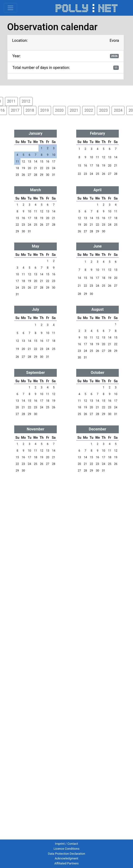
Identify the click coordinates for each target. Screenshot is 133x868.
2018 (30, 110)
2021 (74, 110)
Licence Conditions (67, 849)
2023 (103, 110)
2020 (59, 110)
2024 (118, 110)
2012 (26, 101)
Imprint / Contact (67, 844)
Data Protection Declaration (66, 854)
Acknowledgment (66, 858)
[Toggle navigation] (10, 8)
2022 (89, 110)
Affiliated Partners (66, 863)
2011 (11, 101)
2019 (45, 110)
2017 (15, 110)
